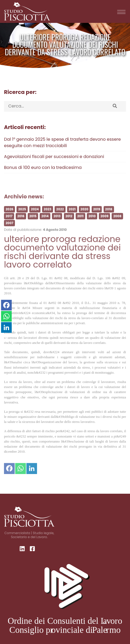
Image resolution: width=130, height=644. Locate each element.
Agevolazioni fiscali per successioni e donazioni (54, 157)
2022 (60, 215)
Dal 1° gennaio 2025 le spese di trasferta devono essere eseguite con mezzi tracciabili (62, 142)
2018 (109, 215)
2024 (35, 215)
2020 (84, 215)
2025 (22, 215)
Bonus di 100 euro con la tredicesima (43, 167)
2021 (72, 215)
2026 (9, 215)
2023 (48, 215)
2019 (97, 215)
